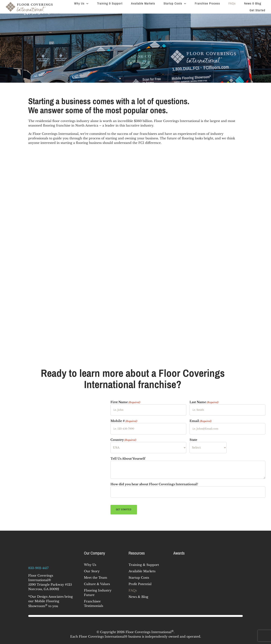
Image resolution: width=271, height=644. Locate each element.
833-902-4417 (38, 566)
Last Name (204, 402)
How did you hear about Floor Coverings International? (154, 484)
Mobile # (124, 421)
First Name (125, 402)
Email (201, 421)
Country (123, 440)
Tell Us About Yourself (128, 459)
